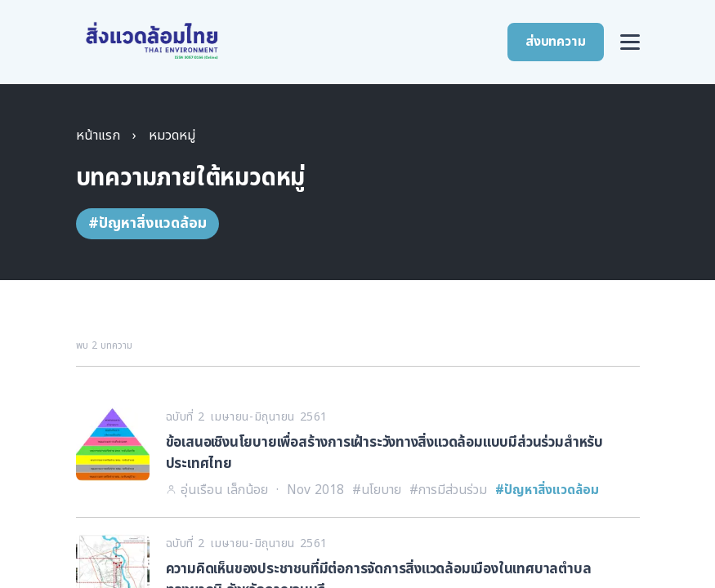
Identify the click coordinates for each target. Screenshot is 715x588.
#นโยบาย (377, 490)
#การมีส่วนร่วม (448, 490)
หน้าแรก (98, 136)
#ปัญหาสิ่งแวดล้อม (547, 490)
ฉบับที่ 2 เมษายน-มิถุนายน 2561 (247, 417)
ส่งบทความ (555, 42)
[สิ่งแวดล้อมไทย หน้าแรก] (152, 41)
